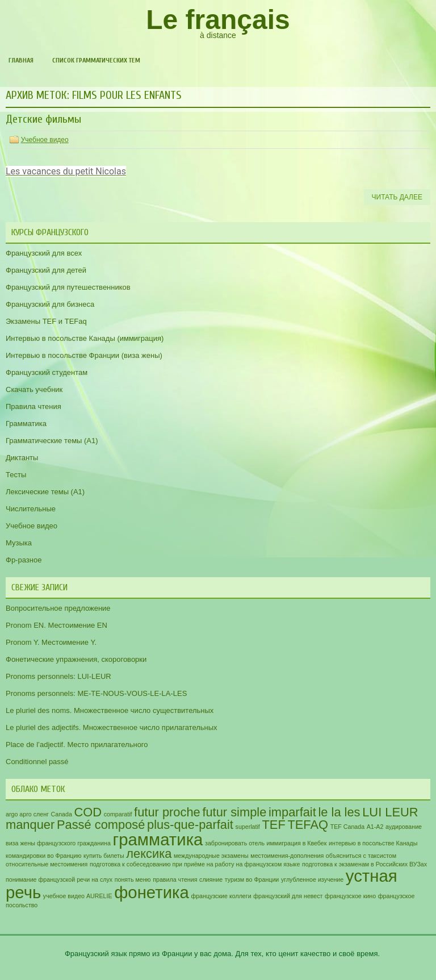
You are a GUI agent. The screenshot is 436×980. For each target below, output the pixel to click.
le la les (339, 812)
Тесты (16, 475)
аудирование (404, 827)
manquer (30, 825)
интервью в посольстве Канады (373, 843)
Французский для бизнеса (50, 304)
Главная (21, 60)
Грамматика (26, 424)
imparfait (292, 812)
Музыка (19, 543)
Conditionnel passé (37, 762)
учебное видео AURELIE (78, 896)
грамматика (158, 839)
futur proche (167, 812)
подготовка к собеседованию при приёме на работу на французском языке (195, 864)
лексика (149, 854)
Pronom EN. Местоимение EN (56, 625)
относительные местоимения (47, 864)
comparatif (118, 814)
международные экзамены (211, 856)
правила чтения (175, 879)
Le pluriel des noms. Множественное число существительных (110, 710)
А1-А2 (375, 827)
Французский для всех (44, 253)
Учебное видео (45, 140)
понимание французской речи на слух (59, 879)
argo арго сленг (27, 814)
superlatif (248, 827)
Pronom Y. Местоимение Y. (51, 642)
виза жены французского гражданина (58, 843)
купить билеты (104, 856)
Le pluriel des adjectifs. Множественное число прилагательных (112, 727)
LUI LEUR (390, 812)
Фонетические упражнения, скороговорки (76, 659)
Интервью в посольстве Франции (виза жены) (84, 355)
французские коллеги (221, 896)
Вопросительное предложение (58, 608)
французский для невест (288, 896)
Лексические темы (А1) (45, 492)
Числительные (31, 509)
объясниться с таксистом (361, 856)
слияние (211, 879)
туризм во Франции (252, 879)
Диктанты (22, 458)
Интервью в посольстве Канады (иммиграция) (85, 338)
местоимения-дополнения (287, 856)
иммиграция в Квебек (297, 843)
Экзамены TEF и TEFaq (46, 321)
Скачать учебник (34, 389)
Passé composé (101, 825)
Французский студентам (47, 372)
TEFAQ (308, 825)
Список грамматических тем (96, 60)
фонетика (152, 892)
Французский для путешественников (68, 287)
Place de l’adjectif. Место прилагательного (77, 745)
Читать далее (397, 197)
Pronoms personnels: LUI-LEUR (58, 676)
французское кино (350, 896)
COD (88, 812)
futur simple (234, 812)
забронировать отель (235, 843)
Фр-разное (24, 560)
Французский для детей (46, 270)
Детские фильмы (43, 119)
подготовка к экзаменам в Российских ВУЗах (364, 864)
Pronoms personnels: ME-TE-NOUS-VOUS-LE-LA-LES (96, 693)
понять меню (133, 879)
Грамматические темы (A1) (52, 441)
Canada (62, 814)
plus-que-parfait (190, 825)
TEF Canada (347, 827)
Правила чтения (33, 406)
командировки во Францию (43, 856)
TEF (273, 825)
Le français (218, 20)
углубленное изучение (312, 879)
